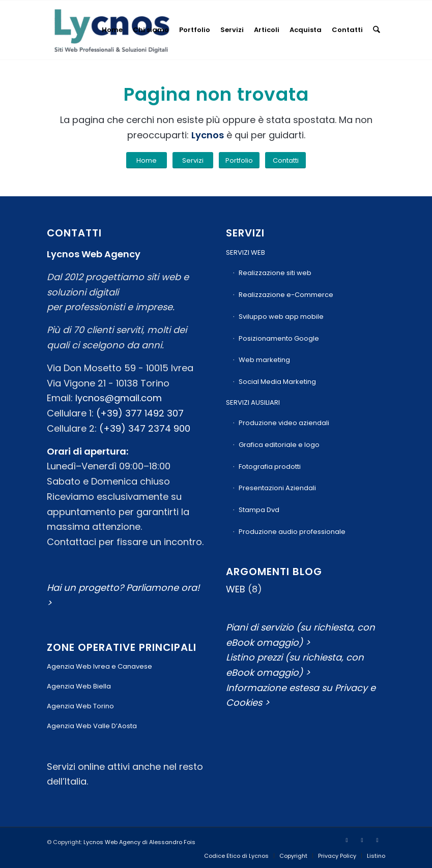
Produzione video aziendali (284, 423)
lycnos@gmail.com (119, 398)
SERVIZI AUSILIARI (253, 402)
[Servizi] (193, 160)
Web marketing (264, 360)
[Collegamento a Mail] (378, 840)
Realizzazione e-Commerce (286, 295)
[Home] (147, 160)
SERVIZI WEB (246, 252)
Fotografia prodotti (270, 467)
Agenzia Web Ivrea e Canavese (99, 666)
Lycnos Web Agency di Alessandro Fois (139, 842)
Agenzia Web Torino (80, 706)
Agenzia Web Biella (79, 686)
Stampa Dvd (259, 510)
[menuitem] (112, 30)
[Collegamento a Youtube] (362, 840)
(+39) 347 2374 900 (145, 428)
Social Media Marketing (277, 382)
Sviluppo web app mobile (281, 317)
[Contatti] (285, 160)
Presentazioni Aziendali (277, 488)
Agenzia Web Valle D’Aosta (92, 726)
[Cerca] (376, 30)
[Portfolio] (239, 160)
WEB (236, 589)
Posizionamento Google (279, 338)
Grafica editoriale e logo (279, 445)
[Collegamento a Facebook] (347, 840)
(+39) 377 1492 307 (140, 413)
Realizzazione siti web (275, 273)
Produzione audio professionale (292, 532)
